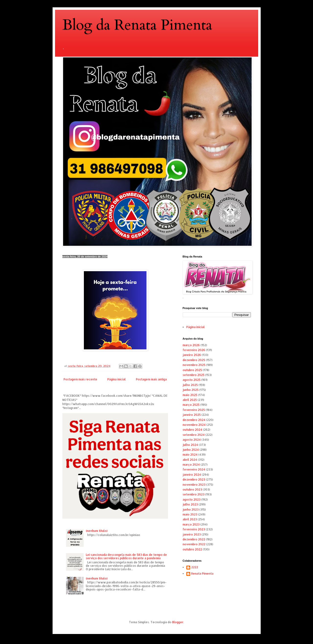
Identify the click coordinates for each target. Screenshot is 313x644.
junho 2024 (191, 450)
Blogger (178, 622)
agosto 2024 (192, 440)
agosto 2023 (192, 499)
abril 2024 (190, 460)
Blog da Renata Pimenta (137, 25)
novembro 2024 (194, 425)
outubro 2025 (192, 370)
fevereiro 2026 (194, 350)
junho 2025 (191, 390)
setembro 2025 (194, 375)
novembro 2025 (194, 365)
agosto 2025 (192, 380)
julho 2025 (190, 385)
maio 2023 (190, 514)
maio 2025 (190, 395)
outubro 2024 (192, 430)
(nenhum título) (97, 531)
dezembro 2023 (194, 479)
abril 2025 (190, 400)
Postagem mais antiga (151, 379)
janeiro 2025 (192, 415)
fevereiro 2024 (194, 469)
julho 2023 (190, 504)
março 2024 (191, 465)
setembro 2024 (194, 435)
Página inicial (117, 379)
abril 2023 (190, 519)
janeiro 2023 (192, 534)
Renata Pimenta (202, 574)
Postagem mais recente (80, 379)
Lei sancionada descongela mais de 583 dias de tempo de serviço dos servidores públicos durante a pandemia (126, 556)
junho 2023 (191, 510)
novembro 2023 (194, 485)
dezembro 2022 (194, 539)
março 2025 (191, 405)
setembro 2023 (194, 494)
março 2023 (191, 524)
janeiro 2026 (192, 355)
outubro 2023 (192, 489)
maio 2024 (190, 455)
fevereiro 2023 (194, 529)
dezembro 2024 (194, 420)
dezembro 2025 (194, 360)
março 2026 (191, 345)
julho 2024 (190, 445)
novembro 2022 (194, 544)
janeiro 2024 (192, 475)
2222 (195, 567)
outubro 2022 (192, 549)
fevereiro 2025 (194, 410)
